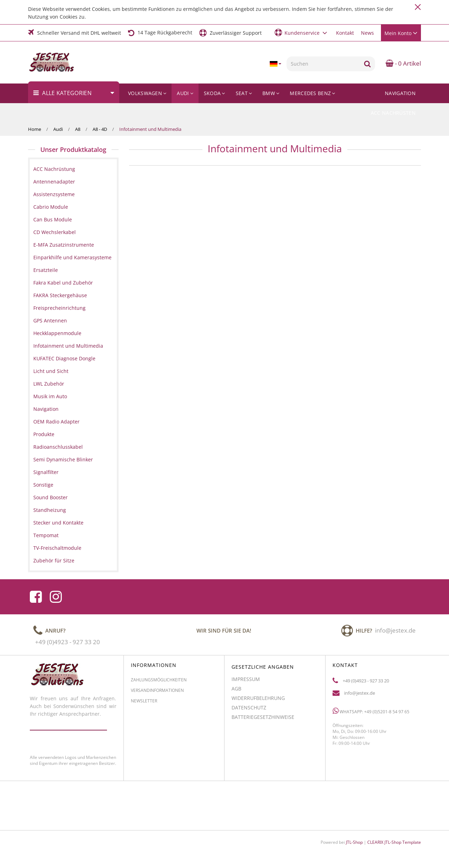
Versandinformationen (157, 693)
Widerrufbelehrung (258, 701)
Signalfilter (46, 472)
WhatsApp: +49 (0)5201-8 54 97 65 (371, 714)
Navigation (400, 93)
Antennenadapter (54, 182)
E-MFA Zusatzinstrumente (64, 245)
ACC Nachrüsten (393, 113)
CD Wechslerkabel (55, 232)
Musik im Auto (50, 396)
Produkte (44, 434)
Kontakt (345, 33)
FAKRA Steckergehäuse (60, 295)
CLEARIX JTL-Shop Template (394, 842)
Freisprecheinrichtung (59, 308)
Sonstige (43, 485)
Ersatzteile (46, 270)
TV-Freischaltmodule (57, 548)
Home (35, 129)
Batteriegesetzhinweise (263, 720)
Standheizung (50, 510)
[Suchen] (323, 64)
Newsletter (144, 704)
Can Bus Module (53, 219)
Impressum (246, 682)
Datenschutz (249, 710)
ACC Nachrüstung (54, 169)
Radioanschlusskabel (58, 447)
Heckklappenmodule (57, 333)
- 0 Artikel (403, 63)
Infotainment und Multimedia (68, 346)
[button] (302, 32)
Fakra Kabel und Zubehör (63, 283)
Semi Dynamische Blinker (63, 459)
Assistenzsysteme (54, 194)
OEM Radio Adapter (56, 422)
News (367, 33)
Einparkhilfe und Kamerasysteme (72, 257)
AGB (236, 691)
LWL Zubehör (49, 384)
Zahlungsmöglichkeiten (159, 683)
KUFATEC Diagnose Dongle (64, 358)
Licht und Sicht (51, 371)
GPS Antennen (50, 321)
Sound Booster (51, 497)
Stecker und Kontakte (58, 523)
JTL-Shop (354, 842)
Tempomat (46, 535)
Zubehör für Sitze (54, 560)
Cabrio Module (51, 207)
